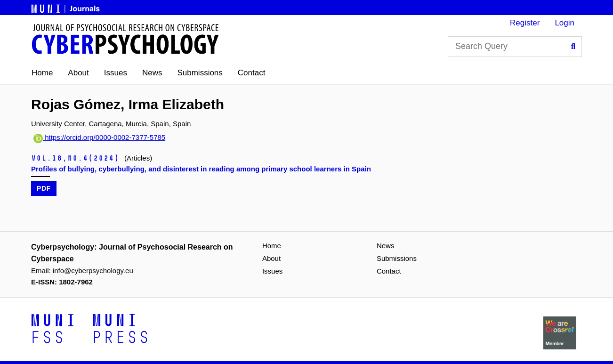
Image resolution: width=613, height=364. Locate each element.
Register (525, 23)
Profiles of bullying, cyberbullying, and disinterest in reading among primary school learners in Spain (201, 169)
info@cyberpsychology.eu (93, 271)
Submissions (200, 73)
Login (565, 23)
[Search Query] (515, 47)
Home (42, 73)
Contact (252, 73)
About (78, 73)
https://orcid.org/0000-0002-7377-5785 (99, 137)
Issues (116, 73)
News (152, 73)
